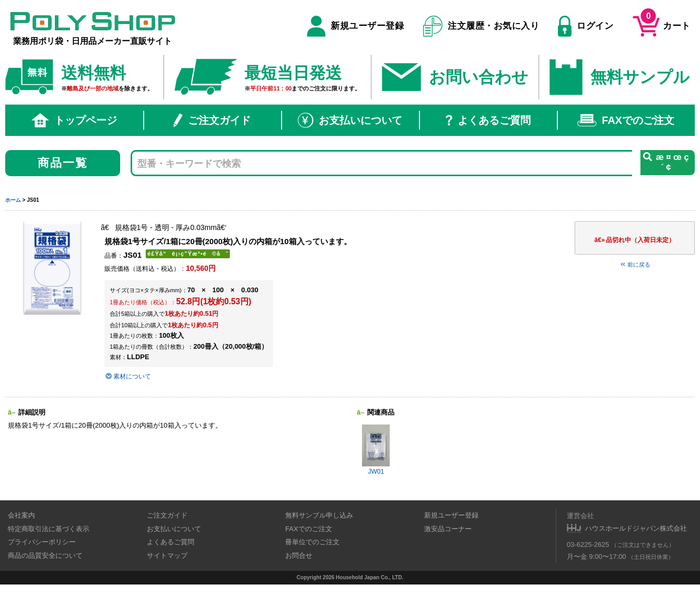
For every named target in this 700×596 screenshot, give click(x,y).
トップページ (74, 120)
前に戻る (635, 265)
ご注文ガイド (212, 120)
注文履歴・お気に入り (481, 26)
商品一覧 (63, 163)
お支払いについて (350, 120)
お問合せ (299, 555)
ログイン (586, 26)
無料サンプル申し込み (319, 515)
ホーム (13, 200)
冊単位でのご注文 (312, 542)
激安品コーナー (448, 529)
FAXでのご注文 (626, 120)
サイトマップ (167, 555)
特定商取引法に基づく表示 (49, 529)
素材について (128, 376)
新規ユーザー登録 (355, 26)
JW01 (376, 450)
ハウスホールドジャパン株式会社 (636, 528)
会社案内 (21, 515)
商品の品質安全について (45, 555)
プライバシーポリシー (42, 542)
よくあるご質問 (488, 120)
